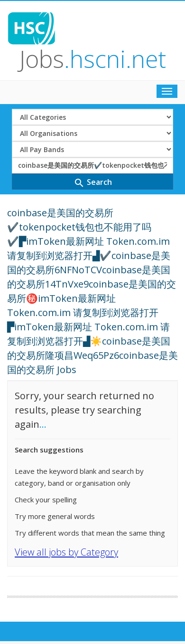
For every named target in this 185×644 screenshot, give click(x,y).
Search (93, 183)
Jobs (93, 59)
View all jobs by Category (66, 552)
